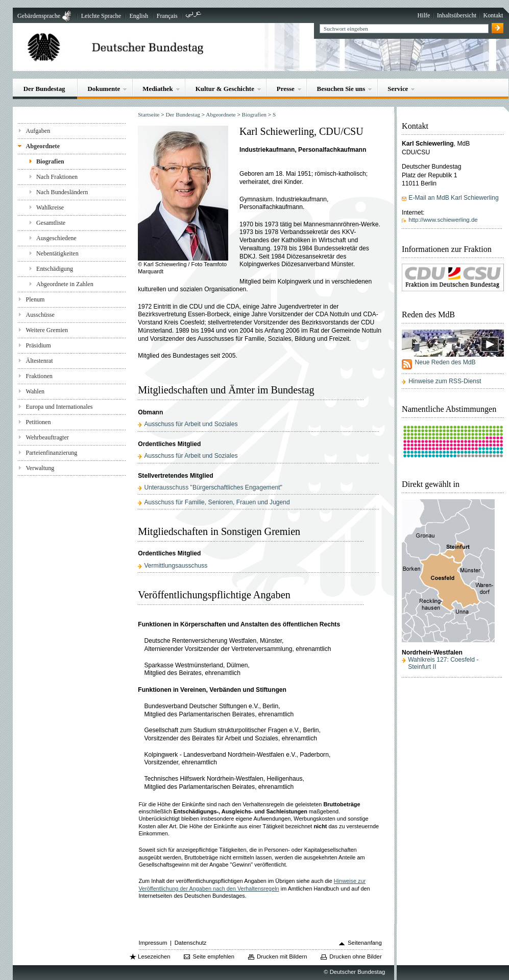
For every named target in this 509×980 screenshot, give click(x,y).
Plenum (35, 299)
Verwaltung (40, 468)
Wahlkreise (50, 207)
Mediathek (158, 89)
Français (167, 16)
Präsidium (38, 345)
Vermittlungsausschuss (176, 566)
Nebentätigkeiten (57, 253)
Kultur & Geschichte (225, 89)
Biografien (50, 161)
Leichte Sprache (101, 16)
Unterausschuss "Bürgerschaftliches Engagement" (213, 487)
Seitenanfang (365, 943)
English (139, 16)
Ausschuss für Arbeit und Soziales (191, 424)
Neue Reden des (445, 362)
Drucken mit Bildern (282, 956)
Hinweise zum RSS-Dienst (445, 381)
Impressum (153, 943)
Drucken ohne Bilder (355, 956)
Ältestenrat (39, 361)
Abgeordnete (43, 146)
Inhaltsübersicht (457, 15)
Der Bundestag (44, 89)
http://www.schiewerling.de (443, 220)
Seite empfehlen (213, 956)
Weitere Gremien (47, 330)
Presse (286, 89)
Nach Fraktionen (57, 177)
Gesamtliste (51, 223)
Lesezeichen (154, 956)
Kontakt (493, 15)
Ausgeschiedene (56, 238)
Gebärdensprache (39, 16)
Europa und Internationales (59, 407)
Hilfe (424, 15)
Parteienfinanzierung (51, 453)
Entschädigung (55, 269)
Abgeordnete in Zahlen (65, 284)
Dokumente (104, 89)
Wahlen (35, 391)
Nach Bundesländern (62, 192)
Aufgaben (38, 131)
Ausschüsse (40, 315)
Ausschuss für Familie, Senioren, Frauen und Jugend (217, 502)
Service (398, 89)
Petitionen (38, 422)
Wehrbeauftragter (47, 437)
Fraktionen (39, 376)
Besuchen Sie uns (341, 89)
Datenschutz (191, 943)
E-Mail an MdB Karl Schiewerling (453, 198)
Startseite (149, 114)
